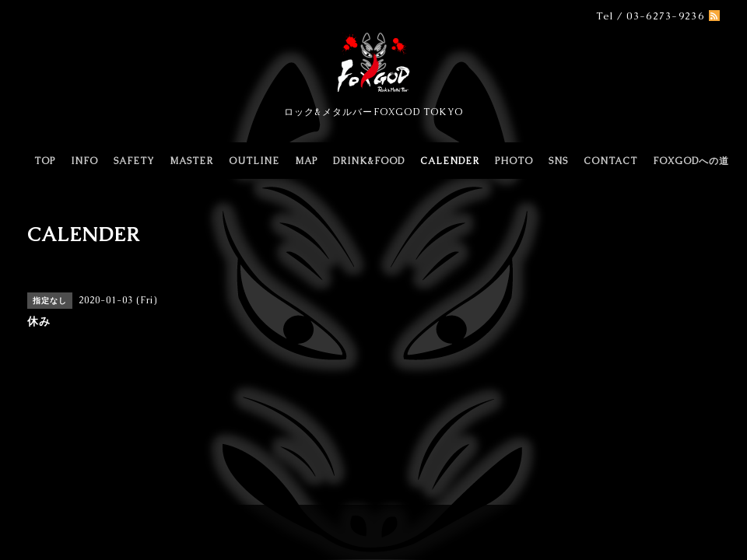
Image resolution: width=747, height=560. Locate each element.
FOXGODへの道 (691, 161)
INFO (84, 161)
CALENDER (450, 161)
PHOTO (514, 161)
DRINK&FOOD (369, 161)
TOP (45, 161)
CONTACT (610, 161)
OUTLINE (254, 161)
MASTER (191, 161)
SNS (558, 161)
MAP (306, 161)
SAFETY (134, 161)
